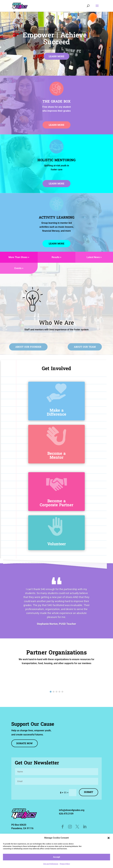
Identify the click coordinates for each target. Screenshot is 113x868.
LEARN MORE (56, 184)
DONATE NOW (24, 744)
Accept (57, 857)
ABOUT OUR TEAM (85, 347)
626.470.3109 (66, 814)
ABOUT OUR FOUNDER (28, 347)
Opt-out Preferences (51, 864)
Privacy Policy (65, 864)
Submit (89, 792)
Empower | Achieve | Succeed (57, 39)
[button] (109, 838)
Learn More (56, 57)
